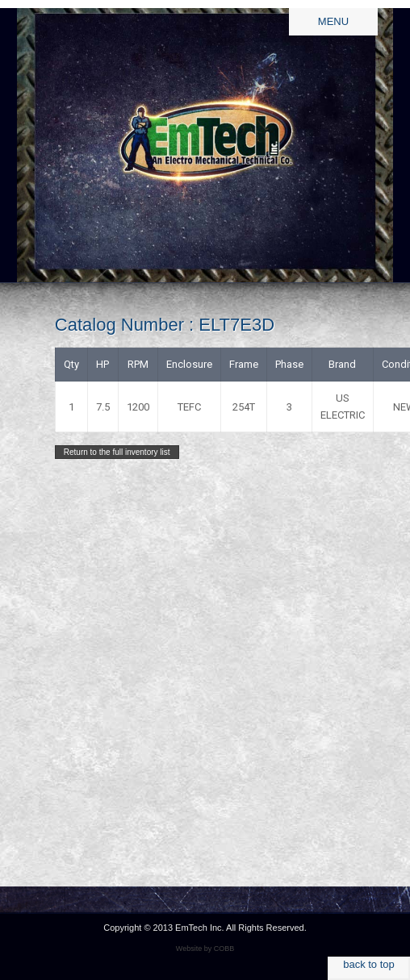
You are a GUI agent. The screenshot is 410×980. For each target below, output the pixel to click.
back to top (369, 964)
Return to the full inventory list (117, 452)
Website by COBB (205, 949)
